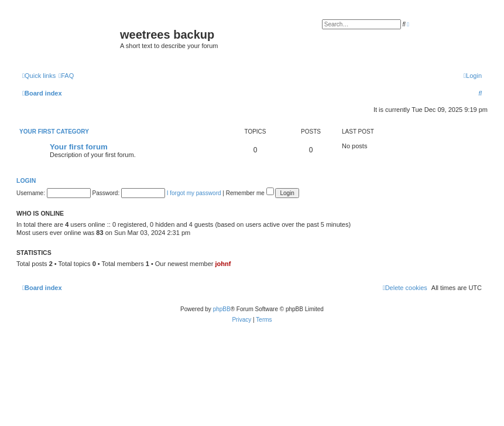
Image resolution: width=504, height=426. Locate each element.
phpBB (222, 309)
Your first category (54, 132)
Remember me (250, 193)
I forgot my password (194, 193)
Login (26, 180)
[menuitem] (66, 76)
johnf (223, 264)
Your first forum (79, 147)
